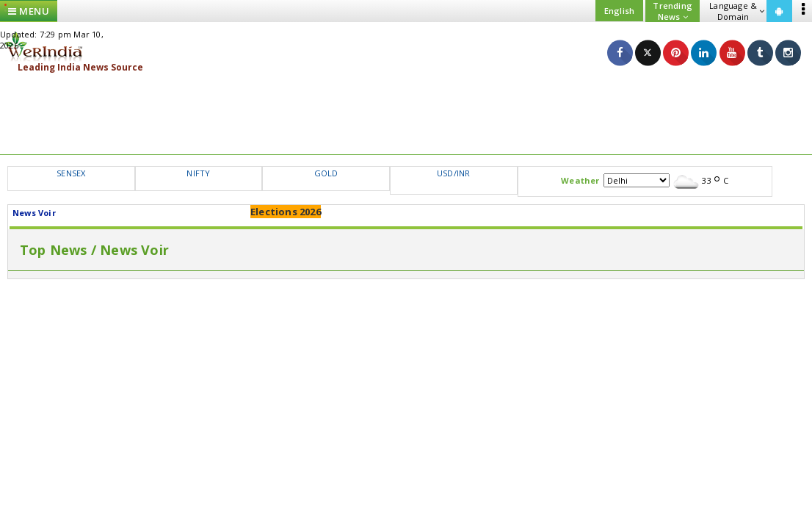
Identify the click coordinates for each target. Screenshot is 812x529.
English (619, 11)
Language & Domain (737, 11)
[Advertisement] (406, 114)
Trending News (673, 11)
